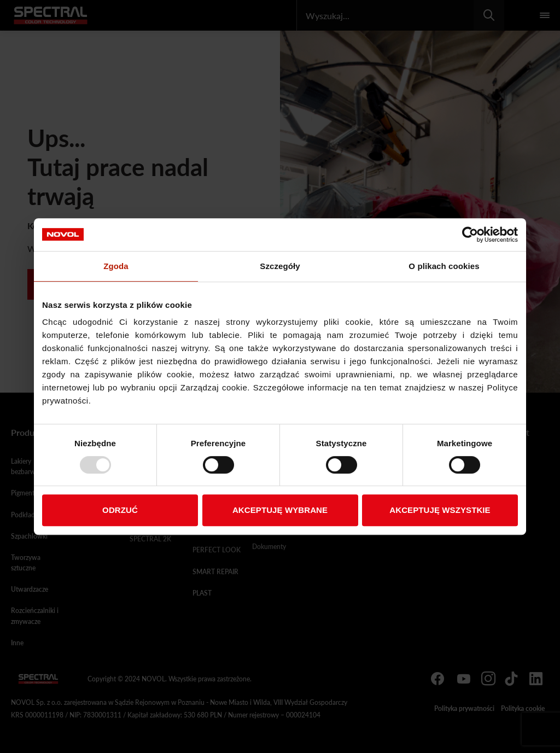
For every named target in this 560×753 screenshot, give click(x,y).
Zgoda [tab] (116, 266)
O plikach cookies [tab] (444, 266)
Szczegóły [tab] (280, 266)
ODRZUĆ (120, 510)
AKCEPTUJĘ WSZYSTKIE (440, 510)
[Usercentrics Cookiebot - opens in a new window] (470, 235)
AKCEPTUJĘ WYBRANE (280, 510)
